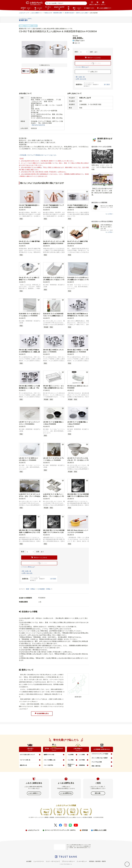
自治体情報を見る (42, 714)
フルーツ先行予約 (48, 765)
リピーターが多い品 (25, 760)
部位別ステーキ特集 (71, 765)
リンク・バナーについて (53, 861)
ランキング (48, 8)
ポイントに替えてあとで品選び (100, 758)
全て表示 (107, 85)
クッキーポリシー (82, 861)
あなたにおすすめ (59, 8)
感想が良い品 (23, 765)
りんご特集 (71, 760)
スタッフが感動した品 (50, 760)
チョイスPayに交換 (97, 762)
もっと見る (109, 214)
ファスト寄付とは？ (82, 67)
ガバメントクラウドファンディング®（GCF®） (61, 830)
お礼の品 (26, 8)
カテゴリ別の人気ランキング (27, 755)
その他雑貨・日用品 (44, 589)
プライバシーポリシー (68, 861)
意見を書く (98, 793)
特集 (69, 8)
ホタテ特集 (82, 760)
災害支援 (85, 830)
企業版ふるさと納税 (100, 830)
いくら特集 (82, 755)
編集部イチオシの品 (49, 755)
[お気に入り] (127, 864)
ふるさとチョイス (33, 830)
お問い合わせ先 (81, 79)
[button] (39, 192)
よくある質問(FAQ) (66, 793)
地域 (38, 8)
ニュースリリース (39, 861)
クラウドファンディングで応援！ (100, 754)
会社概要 (29, 861)
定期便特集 (82, 765)
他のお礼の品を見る (39, 125)
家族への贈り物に (96, 766)
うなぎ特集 (71, 755)
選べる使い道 (80, 77)
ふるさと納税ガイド (34, 793)
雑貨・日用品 (31, 589)
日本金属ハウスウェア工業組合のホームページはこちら (38, 155)
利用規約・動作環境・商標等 (97, 861)
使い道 (77, 8)
